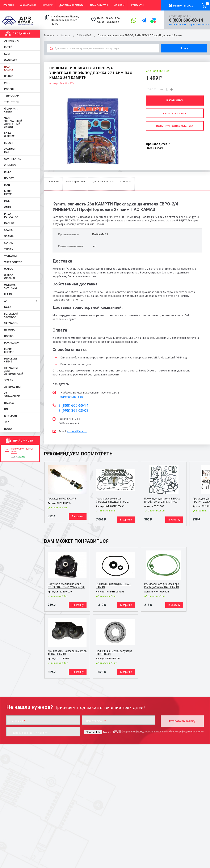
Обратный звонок (198, 25)
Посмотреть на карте (71, 397)
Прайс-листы (23, 441)
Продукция (21, 34)
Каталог (66, 35)
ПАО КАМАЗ (84, 35)
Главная (49, 35)
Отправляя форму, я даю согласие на (161, 732)
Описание (53, 182)
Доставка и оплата (103, 182)
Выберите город (183, 6)
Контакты (126, 182)
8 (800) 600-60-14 (186, 20)
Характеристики (75, 182)
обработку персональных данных (184, 732)
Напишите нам (177, 25)
